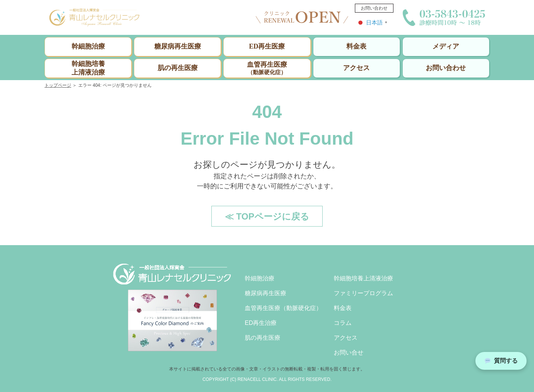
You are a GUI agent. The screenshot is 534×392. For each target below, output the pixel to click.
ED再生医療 (267, 46)
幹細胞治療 (88, 46)
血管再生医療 (267, 68)
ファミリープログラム (363, 293)
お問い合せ (349, 353)
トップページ (58, 85)
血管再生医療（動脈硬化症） (283, 308)
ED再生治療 (261, 323)
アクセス (356, 68)
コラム (343, 323)
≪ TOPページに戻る (267, 216)
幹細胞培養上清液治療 (88, 68)
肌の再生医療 (178, 68)
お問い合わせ (374, 8)
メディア (446, 46)
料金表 (356, 46)
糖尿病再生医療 (178, 46)
